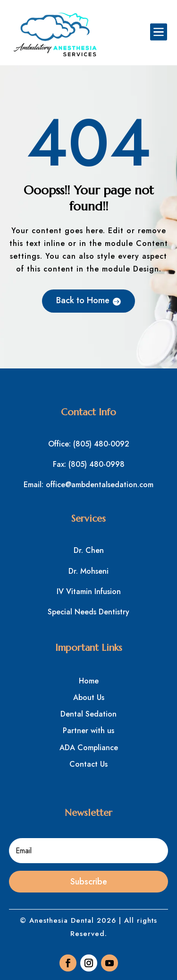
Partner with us (88, 731)
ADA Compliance (89, 748)
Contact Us (88, 764)
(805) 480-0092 (101, 444)
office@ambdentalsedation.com (100, 485)
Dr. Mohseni (88, 571)
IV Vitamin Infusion (89, 591)
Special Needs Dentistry (88, 612)
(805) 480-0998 (97, 464)
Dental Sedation (88, 714)
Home (89, 681)
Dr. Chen (89, 550)
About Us (89, 697)
